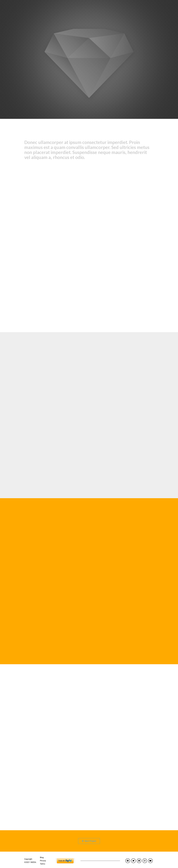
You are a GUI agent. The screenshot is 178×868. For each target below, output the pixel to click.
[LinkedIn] (139, 861)
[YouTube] (150, 861)
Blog (42, 857)
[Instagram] (145, 861)
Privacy (43, 861)
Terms (43, 864)
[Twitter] (133, 861)
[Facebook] (128, 861)
